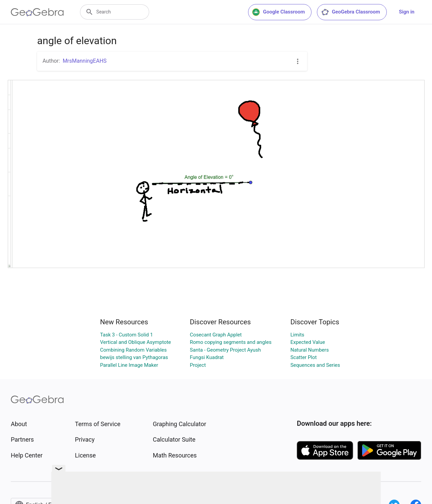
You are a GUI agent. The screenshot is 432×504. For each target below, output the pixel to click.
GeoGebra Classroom (350, 12)
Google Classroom (278, 12)
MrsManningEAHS (85, 61)
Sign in (407, 12)
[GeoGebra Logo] (37, 12)
